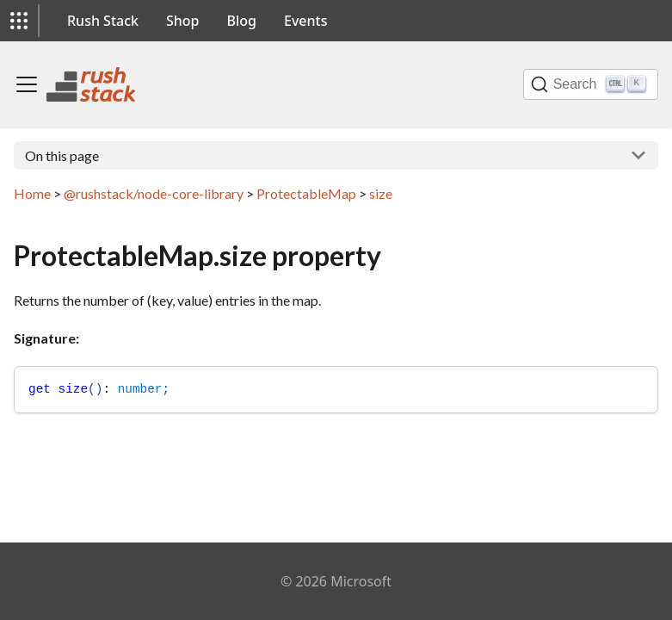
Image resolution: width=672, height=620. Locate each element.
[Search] (591, 84)
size (381, 193)
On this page (62, 155)
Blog (242, 21)
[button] (19, 21)
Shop (183, 21)
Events (305, 21)
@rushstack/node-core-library (154, 193)
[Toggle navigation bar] (27, 84)
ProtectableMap (306, 193)
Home (32, 193)
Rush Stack (103, 21)
